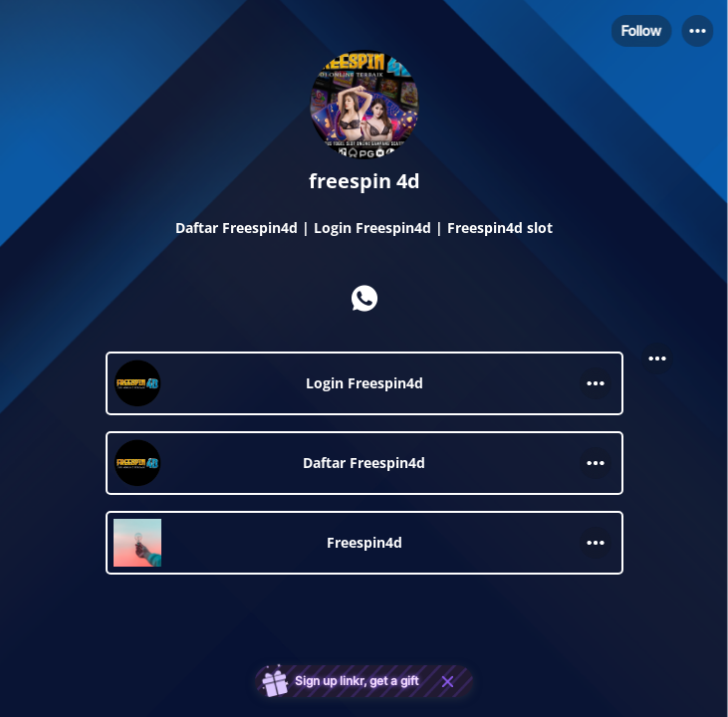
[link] (364, 383)
